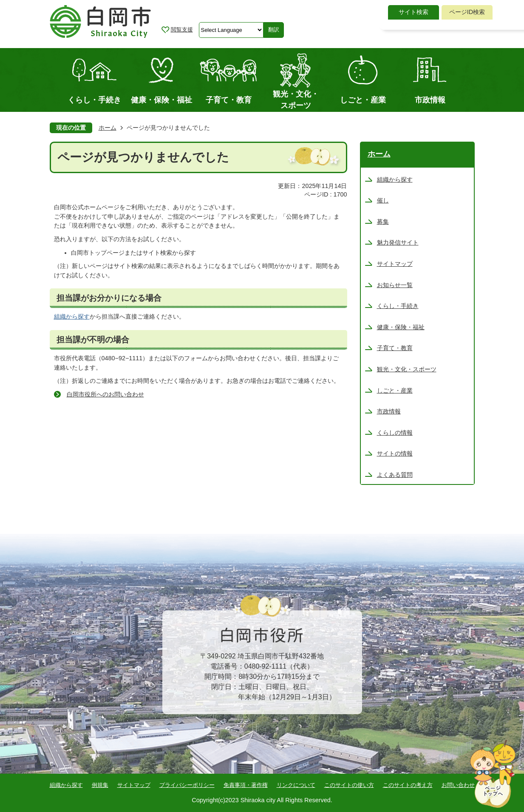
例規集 (100, 785)
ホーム (108, 128)
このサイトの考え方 (408, 785)
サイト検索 (414, 12)
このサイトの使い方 (349, 785)
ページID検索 (467, 12)
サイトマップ (134, 785)
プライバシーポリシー (187, 785)
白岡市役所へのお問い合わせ (105, 394)
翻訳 (274, 30)
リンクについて (296, 785)
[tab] (414, 12)
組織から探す (72, 316)
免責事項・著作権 (246, 785)
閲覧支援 (182, 30)
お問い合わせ (458, 785)
